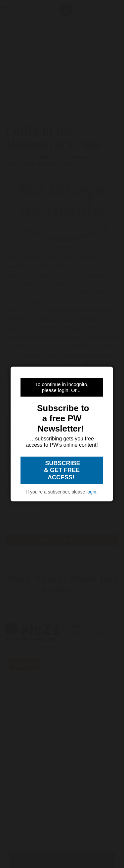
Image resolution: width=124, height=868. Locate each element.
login (91, 492)
